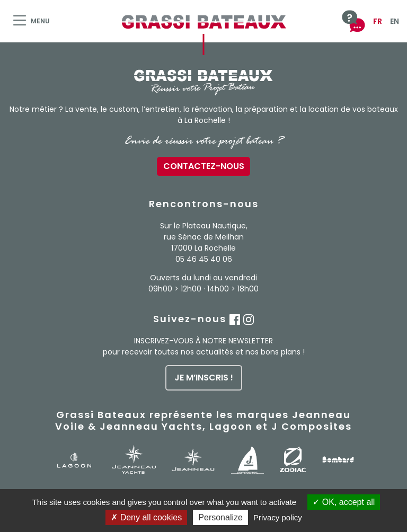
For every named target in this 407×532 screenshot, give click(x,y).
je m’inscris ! (204, 378)
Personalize (220, 517)
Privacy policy (278, 517)
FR (378, 21)
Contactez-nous (204, 166)
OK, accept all (344, 502)
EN (395, 21)
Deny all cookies (146, 517)
